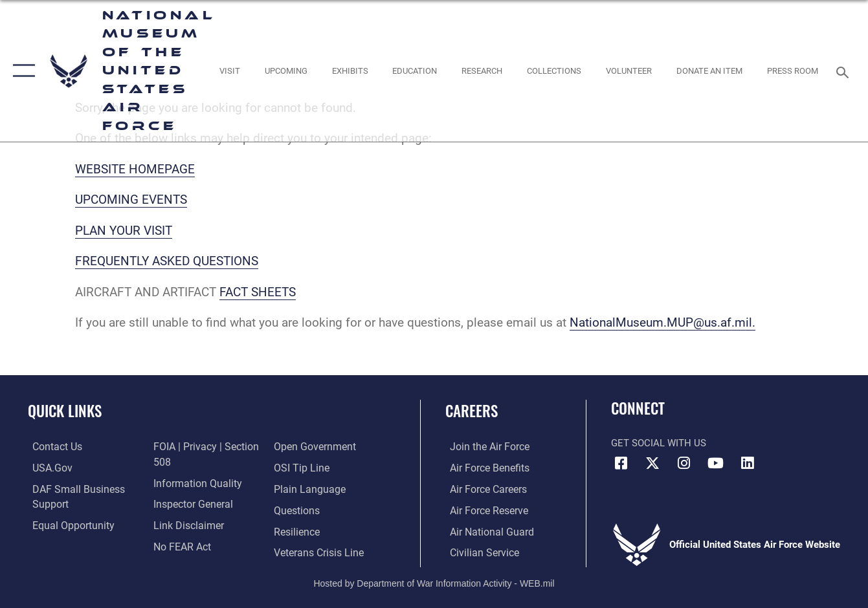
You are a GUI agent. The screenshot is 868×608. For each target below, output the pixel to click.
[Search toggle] (845, 71)
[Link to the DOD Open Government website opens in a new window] (314, 447)
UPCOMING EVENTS (131, 200)
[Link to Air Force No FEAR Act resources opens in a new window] (180, 545)
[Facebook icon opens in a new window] (621, 463)
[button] (21, 71)
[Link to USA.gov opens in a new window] (47, 468)
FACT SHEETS (258, 292)
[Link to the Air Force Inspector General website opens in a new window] (190, 504)
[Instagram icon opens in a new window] (684, 463)
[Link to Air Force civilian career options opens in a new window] (478, 552)
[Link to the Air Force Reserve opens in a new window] (484, 510)
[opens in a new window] (229, 71)
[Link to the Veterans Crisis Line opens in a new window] (319, 552)
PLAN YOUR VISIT (124, 231)
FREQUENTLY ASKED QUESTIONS (167, 261)
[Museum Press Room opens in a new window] (793, 71)
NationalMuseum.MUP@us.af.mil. (662, 322)
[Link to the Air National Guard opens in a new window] (485, 531)
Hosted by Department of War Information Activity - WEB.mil (434, 581)
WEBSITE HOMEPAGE (135, 169)
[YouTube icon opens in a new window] (716, 463)
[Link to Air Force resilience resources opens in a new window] (297, 531)
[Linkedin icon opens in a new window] (748, 463)
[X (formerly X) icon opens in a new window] (652, 463)
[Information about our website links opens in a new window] (185, 525)
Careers (472, 411)
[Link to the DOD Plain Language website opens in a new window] (308, 489)
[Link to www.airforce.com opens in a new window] (484, 447)
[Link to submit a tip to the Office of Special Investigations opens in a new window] (301, 468)
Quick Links (65, 411)
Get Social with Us (659, 443)
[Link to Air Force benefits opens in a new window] (484, 468)
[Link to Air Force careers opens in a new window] (483, 489)
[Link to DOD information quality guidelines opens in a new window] (193, 483)
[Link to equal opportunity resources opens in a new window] (66, 525)
